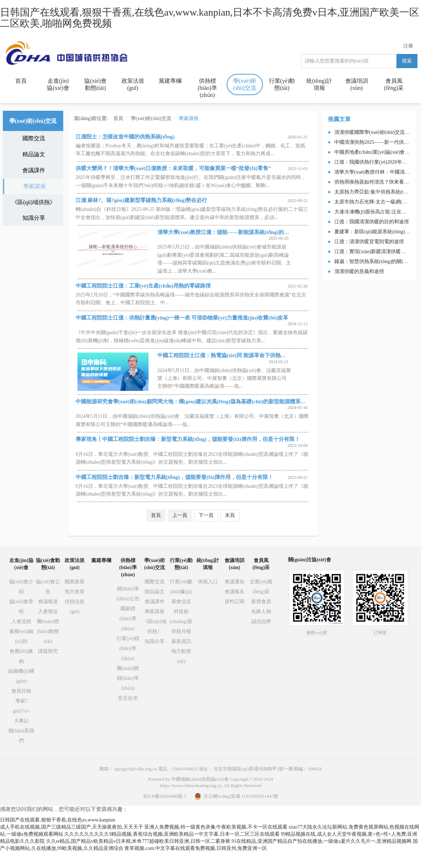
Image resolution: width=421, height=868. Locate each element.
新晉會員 (261, 602)
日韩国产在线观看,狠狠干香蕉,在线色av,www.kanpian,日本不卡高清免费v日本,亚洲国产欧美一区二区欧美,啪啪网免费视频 (210, 18)
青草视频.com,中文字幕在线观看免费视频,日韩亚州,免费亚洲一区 (196, 848)
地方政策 (75, 592)
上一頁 (180, 515)
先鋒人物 (261, 612)
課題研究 (48, 651)
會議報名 (234, 592)
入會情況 (48, 612)
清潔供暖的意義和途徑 (359, 271)
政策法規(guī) (133, 84)
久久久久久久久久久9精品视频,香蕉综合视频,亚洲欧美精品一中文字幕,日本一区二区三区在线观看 (172, 834)
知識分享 (34, 218)
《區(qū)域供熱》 (34, 202)
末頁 (230, 515)
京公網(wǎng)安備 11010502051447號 (236, 796)
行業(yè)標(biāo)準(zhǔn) (128, 648)
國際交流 (34, 138)
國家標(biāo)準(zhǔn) (128, 619)
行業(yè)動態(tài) (282, 84)
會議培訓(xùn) (357, 84)
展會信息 (181, 602)
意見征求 (128, 698)
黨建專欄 (170, 81)
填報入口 (208, 582)
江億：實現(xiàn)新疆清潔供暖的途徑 (375, 252)
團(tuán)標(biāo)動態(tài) (48, 631)
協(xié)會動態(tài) (95, 84)
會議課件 (34, 170)
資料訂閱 (234, 602)
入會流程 (21, 621)
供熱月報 (181, 631)
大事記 (21, 721)
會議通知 (234, 582)
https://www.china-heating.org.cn (191, 785)
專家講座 (34, 186)
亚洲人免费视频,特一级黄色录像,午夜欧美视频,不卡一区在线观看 (216, 827)
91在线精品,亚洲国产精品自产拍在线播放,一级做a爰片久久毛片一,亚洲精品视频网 (321, 841)
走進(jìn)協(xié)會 (58, 84)
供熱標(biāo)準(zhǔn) (207, 88)
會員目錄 (21, 691)
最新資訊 (181, 641)
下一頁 (206, 515)
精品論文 (34, 154)
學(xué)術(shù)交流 (245, 84)
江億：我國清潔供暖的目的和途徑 (372, 222)
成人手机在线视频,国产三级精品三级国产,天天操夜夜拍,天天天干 (72, 827)
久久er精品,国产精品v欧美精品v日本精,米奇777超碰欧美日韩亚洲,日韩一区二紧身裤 (138, 841)
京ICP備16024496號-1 (164, 796)
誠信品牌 (261, 621)
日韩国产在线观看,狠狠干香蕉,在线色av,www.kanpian (58, 820)
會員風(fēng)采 (394, 84)
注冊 (408, 46)
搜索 (407, 61)
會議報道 (48, 602)
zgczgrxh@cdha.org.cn (136, 769)
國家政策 (75, 582)
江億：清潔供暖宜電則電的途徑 (369, 242)
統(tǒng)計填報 (319, 84)
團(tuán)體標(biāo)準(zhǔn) (128, 678)
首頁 (21, 81)
